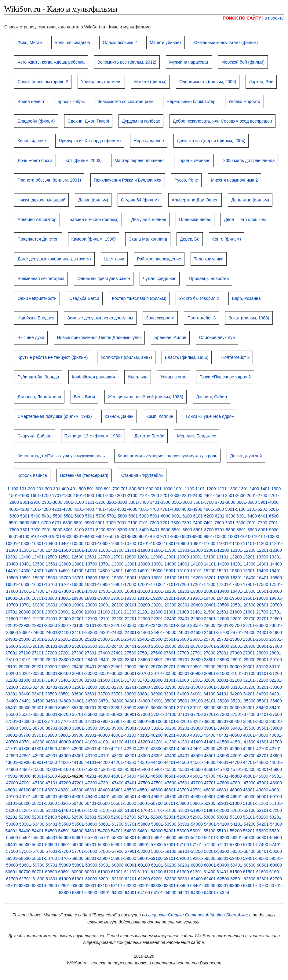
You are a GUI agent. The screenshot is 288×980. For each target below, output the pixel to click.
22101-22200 (111, 619)
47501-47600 (164, 783)
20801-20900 (44, 612)
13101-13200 (229, 557)
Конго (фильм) (227, 239)
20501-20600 (243, 605)
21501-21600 (229, 612)
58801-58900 (97, 858)
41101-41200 (137, 742)
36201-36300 (229, 708)
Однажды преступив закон (104, 278)
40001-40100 (124, 735)
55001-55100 (203, 831)
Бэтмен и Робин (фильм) (94, 219)
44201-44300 (124, 762)
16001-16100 (164, 578)
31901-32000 (203, 680)
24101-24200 (85, 632)
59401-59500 (255, 858)
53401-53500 (58, 824)
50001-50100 (270, 797)
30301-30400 (58, 673)
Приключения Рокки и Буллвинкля (128, 180)
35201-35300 (243, 701)
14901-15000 (150, 571)
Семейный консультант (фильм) (226, 42)
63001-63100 (97, 886)
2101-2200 (149, 496)
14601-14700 (71, 571)
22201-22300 (137, 619)
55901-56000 (164, 838)
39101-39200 (164, 728)
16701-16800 (71, 584)
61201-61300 (176, 872)
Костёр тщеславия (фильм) (139, 298)
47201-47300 (85, 783)
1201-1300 (227, 489)
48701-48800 (203, 790)
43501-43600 (217, 756)
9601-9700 (149, 536)
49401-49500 (111, 797)
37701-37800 (71, 721)
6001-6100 (182, 516)
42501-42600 (229, 749)
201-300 (44, 489)
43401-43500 (190, 756)
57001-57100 (176, 845)
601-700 (112, 489)
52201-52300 (18, 817)
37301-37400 (243, 714)
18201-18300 (190, 591)
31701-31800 (150, 680)
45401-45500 (164, 769)
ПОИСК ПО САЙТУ (242, 18)
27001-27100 (18, 653)
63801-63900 (85, 893)
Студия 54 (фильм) (140, 200)
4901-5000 (214, 509)
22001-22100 (85, 619)
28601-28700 (164, 660)
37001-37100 (164, 714)
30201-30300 (32, 673)
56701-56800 (97, 845)
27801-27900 (229, 653)
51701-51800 (164, 810)
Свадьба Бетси (84, 298)
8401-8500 (160, 530)
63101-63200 (124, 886)
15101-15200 (203, 571)
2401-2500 (214, 496)
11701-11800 (137, 550)
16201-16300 (217, 578)
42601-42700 (255, 749)
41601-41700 (270, 742)
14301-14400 (270, 564)
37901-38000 (124, 721)
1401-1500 (270, 489)
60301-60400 (217, 865)
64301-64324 (217, 893)
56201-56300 (243, 838)
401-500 (78, 489)
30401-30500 (85, 673)
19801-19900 (58, 605)
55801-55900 (137, 838)
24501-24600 (190, 632)
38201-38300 (203, 721)
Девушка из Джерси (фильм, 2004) (211, 141)
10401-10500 (71, 543)
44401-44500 (176, 762)
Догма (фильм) (93, 200)
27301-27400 (97, 653)
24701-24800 (243, 632)
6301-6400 (247, 516)
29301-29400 (71, 667)
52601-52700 (124, 817)
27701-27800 (203, 653)
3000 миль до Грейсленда (249, 160)
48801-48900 (229, 790)
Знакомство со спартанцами (126, 101)
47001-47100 (32, 783)
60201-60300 (190, 865)
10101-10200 (267, 536)
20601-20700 (270, 605)
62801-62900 (44, 886)
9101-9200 (41, 536)
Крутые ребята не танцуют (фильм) (53, 357)
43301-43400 (164, 756)
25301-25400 (124, 639)
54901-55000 (176, 831)
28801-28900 (217, 660)
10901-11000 (203, 543)
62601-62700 (270, 879)
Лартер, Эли (261, 82)
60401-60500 (243, 865)
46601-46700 (203, 776)
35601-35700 (71, 708)
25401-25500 (150, 639)
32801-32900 (164, 687)
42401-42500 (203, 749)
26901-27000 (270, 646)
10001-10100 (240, 536)
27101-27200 (44, 653)
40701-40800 (32, 742)
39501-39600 (270, 728)
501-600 (95, 489)
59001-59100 (150, 858)
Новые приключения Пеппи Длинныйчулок (99, 337)
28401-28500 (111, 660)
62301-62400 (190, 879)
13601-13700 (85, 564)
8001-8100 (74, 530)
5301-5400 (30, 516)
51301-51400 (58, 810)
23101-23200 (97, 625)
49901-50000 (243, 797)
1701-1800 (62, 496)
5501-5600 (74, 516)
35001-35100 (190, 701)
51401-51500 (85, 810)
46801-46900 (255, 776)
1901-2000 (106, 496)
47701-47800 (217, 783)
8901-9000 (268, 530)
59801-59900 (85, 865)
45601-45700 (217, 769)
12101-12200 (243, 550)
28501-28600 (137, 660)
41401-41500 (217, 742)
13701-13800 (111, 564)
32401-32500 (58, 687)
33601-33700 (97, 694)
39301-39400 (217, 728)
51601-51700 (137, 810)
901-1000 (164, 489)
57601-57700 (58, 851)
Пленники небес (195, 219)
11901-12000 (190, 550)
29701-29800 (176, 667)
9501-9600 (127, 536)
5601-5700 (95, 516)
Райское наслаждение (159, 259)
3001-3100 (74, 502)
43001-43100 (85, 756)
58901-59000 (124, 858)
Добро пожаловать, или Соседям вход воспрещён (222, 121)
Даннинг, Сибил (211, 397)
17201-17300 (203, 584)
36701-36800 (85, 714)
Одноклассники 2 (120, 42)
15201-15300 (229, 571)
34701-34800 (111, 701)
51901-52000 (217, 810)
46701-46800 (229, 776)
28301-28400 (85, 660)
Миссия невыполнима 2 (235, 180)
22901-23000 (44, 625)
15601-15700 (58, 578)
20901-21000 (71, 612)
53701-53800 (137, 824)
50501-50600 (124, 803)
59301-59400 (229, 858)
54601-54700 (97, 831)
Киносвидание (32, 141)
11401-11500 (58, 550)
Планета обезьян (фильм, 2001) (49, 180)
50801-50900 (203, 803)
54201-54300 (270, 824)
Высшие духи (31, 337)
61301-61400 (203, 872)
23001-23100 (71, 625)
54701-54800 (124, 831)
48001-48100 (18, 790)
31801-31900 (176, 680)
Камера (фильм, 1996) (94, 239)
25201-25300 (97, 639)
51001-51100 (255, 803)
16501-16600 (18, 584)
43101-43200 (111, 756)
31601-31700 (124, 680)
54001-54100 (217, 824)
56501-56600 (44, 845)
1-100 (13, 489)
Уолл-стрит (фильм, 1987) (126, 357)
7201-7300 (170, 523)
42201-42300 (150, 749)
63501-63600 (229, 886)
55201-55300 (255, 831)
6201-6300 (225, 516)
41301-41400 (190, 742)
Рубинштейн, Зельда (38, 377)
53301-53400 (32, 824)
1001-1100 (184, 489)
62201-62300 (164, 879)
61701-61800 (32, 879)
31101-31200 (270, 673)
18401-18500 (243, 591)
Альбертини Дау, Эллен (195, 200)
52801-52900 (176, 817)
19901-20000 (85, 605)
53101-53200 (255, 817)
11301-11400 (32, 550)
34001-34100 (203, 694)
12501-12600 (71, 557)
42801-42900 (32, 756)
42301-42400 (176, 749)
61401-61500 (229, 872)
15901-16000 (137, 578)
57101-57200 (203, 845)
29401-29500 (97, 667)
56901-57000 (150, 845)
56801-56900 (124, 845)
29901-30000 (229, 667)
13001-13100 (203, 557)
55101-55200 (229, 831)
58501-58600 (18, 858)
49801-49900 (217, 797)
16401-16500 (270, 578)
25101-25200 (71, 639)
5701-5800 (117, 516)
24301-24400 (137, 632)
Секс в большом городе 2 (43, 82)
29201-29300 (44, 667)
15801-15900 (111, 578)
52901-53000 (203, 817)
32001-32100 (229, 680)
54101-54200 (243, 824)
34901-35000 (164, 701)
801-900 (146, 489)
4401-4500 (106, 509)
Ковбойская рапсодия (93, 377)
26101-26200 (58, 646)
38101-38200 (176, 721)
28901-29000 (243, 660)
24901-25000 (18, 639)
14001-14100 (190, 564)
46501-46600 (176, 776)
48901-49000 (255, 790)
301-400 (61, 489)
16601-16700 (44, 584)
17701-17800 (58, 591)
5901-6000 (160, 516)
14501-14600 (44, 571)
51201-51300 (32, 810)
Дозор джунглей (246, 456)
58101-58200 (190, 851)
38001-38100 (150, 721)
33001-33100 (217, 687)
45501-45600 (190, 769)
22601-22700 (243, 619)
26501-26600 (164, 646)
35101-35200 (217, 701)
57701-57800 (85, 851)
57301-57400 (255, 845)
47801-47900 (243, 783)
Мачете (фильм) (151, 82)
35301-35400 (270, 701)
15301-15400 (255, 571)
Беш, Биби (84, 397)
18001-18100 (137, 591)
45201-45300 (111, 769)
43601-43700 (243, 756)
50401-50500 (97, 803)
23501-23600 (203, 625)
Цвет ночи (114, 259)
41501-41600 (243, 742)
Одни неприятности (37, 298)
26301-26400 (111, 646)
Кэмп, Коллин (160, 416)
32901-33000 (190, 687)
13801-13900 (137, 564)
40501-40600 (255, 735)
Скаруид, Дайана (34, 436)
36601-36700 (58, 714)
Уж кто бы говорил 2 (199, 298)
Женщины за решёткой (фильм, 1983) (146, 397)
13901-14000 (164, 564)
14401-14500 (18, 571)
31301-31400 (44, 680)
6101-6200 (204, 516)
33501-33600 (71, 694)
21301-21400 (176, 612)
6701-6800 (62, 523)
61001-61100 (124, 872)
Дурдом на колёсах (141, 121)
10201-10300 (18, 543)
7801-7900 (30, 530)
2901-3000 (52, 502)
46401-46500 (150, 776)
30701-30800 (164, 673)
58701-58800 (71, 858)
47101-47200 (58, 783)
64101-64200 (164, 893)
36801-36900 (111, 714)
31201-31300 (18, 680)
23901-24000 (32, 632)
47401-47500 (137, 783)
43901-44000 (44, 762)
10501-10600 (97, 543)
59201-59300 (203, 858)
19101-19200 (150, 598)
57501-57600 (32, 851)
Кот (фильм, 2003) (84, 160)
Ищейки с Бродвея (36, 318)
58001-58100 (164, 851)
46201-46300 (97, 776)
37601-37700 (44, 721)
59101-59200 (176, 858)
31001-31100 (243, 673)
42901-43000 (58, 756)
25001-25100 (44, 639)
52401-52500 (71, 817)
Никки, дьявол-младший (41, 200)
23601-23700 (229, 625)
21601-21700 (255, 612)
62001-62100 (111, 879)
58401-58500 (270, 851)
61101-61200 (150, 872)
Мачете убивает (166, 42)
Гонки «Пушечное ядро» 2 (225, 377)
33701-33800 (124, 694)
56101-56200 (217, 838)
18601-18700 (18, 598)
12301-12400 (18, 557)
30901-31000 (217, 673)
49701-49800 (190, 797)
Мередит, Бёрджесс (197, 436)
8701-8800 (225, 530)
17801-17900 (85, 591)
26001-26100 (32, 646)
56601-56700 (71, 845)
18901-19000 (97, 598)
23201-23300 (124, 625)
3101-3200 (95, 502)
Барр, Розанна (246, 298)
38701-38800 (58, 728)
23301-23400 (150, 625)
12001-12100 (217, 550)
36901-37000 (137, 714)
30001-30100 (255, 667)
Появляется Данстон (38, 239)
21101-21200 (124, 612)
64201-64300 (190, 893)
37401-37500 (270, 714)
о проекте (274, 18)
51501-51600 (111, 810)
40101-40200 (150, 735)
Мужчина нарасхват (189, 62)
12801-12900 (150, 557)
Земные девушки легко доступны (100, 318)
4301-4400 (84, 509)
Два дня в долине (149, 219)
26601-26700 (190, 646)
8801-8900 (247, 530)
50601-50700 (150, 803)
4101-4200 (40, 509)
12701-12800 (124, 557)
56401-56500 (18, 845)
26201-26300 (85, 646)
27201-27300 (71, 653)
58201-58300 (217, 851)
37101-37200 (190, 714)
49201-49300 (58, 797)
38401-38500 (255, 721)
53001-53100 (229, 817)
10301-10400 (44, 543)
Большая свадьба (72, 42)
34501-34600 (58, 701)
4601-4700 (149, 509)
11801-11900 (164, 550)
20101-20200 (137, 605)
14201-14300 (243, 564)
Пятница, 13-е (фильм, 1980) (93, 436)
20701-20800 (18, 612)
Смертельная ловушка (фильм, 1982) (55, 416)
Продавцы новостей (209, 278)
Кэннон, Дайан (119, 416)
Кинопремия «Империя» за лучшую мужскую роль (167, 456)
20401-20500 (217, 605)
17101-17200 (176, 584)
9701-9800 (171, 536)
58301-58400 (243, 851)
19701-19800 (32, 605)
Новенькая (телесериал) (84, 475)
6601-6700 (40, 523)
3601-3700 (204, 502)
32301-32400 (32, 687)
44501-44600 (203, 762)
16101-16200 (190, 578)
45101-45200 (85, 769)
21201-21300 (150, 612)
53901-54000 (190, 824)
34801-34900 (137, 701)
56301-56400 (270, 838)
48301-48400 (97, 790)
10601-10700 (124, 543)
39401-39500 (243, 728)
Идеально (138, 377)
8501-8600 (182, 530)
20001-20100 (111, 605)
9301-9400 (84, 536)
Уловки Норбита (244, 101)
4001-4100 (19, 509)
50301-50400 (71, 803)
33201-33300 (270, 687)
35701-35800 (97, 708)
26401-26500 (137, 646)
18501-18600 (270, 591)
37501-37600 (18, 721)
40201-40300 (176, 735)
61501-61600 (255, 872)
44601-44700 (229, 762)
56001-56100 (190, 838)
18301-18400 (217, 591)
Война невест (31, 101)
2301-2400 (192, 496)
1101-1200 (206, 489)
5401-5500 (52, 516)
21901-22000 (58, 619)
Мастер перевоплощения (140, 160)
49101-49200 (32, 797)
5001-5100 (235, 509)
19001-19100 (124, 598)
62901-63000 (71, 886)
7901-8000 (52, 530)
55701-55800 (111, 838)
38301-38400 (229, 721)
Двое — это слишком (245, 219)
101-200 (27, 489)
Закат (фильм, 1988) (249, 318)
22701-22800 (270, 619)
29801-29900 (203, 667)
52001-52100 (243, 810)
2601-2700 (257, 496)
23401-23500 (176, 625)
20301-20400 (190, 605)
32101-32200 (255, 680)
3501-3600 (182, 502)
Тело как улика (209, 259)
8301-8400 (139, 530)
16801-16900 (97, 584)
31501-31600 (97, 680)
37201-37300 (217, 714)
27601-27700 (176, 653)
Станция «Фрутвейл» (142, 475)
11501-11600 (85, 550)
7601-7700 (257, 523)
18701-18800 (44, 598)
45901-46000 (18, 776)
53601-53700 (111, 824)
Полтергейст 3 (201, 318)
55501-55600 (58, 838)
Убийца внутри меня (101, 82)
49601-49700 (164, 797)
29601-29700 (150, 667)
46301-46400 (124, 776)
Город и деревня (194, 160)
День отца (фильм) (250, 200)
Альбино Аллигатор (37, 219)
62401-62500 (217, 879)
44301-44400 (150, 762)
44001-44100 (71, 762)
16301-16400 (243, 578)
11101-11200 (255, 543)
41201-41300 (164, 742)
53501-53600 (85, 824)
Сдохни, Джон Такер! (88, 121)
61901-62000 (85, 879)
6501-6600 (19, 523)
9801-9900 (192, 536)
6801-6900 (84, 523)
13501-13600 (58, 564)
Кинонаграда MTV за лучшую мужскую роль (61, 456)
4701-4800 (170, 509)
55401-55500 (32, 838)
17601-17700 (32, 591)
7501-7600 (235, 523)
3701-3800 (225, 502)
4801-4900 (192, 509)
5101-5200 (257, 509)
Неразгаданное (149, 141)
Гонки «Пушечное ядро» (210, 416)
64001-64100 (137, 893)
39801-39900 (71, 735)
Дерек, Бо (190, 239)
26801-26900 (243, 646)
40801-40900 (58, 742)
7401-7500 (214, 523)
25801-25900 (255, 639)
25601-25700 (203, 639)
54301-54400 (18, 831)
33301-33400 (18, 694)
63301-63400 (176, 886)
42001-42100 (97, 749)
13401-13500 (32, 564)
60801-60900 (71, 872)
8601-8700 (204, 530)
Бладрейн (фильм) (36, 121)
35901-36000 (150, 708)
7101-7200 (149, 523)
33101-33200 (243, 687)
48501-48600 (150, 790)
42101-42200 (124, 749)
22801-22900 (18, 625)
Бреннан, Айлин (170, 337)
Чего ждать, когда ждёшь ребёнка (51, 62)
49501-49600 (137, 797)
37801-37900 (97, 721)
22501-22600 (217, 619)
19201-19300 (176, 598)
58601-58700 (44, 858)
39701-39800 (44, 735)
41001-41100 (111, 742)
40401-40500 (229, 735)
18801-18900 (71, 598)
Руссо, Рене (186, 180)
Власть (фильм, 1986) (187, 357)
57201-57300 (229, 845)
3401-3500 (160, 502)
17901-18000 (111, 591)
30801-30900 (190, 673)
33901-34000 (176, 694)
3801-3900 (247, 502)
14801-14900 (124, 571)
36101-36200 (203, 708)
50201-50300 (44, 803)
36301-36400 (255, 708)
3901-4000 (268, 502)
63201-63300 (150, 886)
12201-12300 (270, 550)
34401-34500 (32, 701)
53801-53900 (164, 824)
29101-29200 (18, 667)
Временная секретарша (41, 278)
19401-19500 (229, 598)
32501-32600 (85, 687)
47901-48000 (270, 783)
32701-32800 (137, 687)
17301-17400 (229, 584)
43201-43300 (137, 756)
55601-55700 (85, 838)
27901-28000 (255, 653)
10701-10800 (150, 543)
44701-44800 (255, 762)
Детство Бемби (149, 436)
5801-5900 (139, 516)
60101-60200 (164, 865)
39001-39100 (137, 728)
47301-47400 (111, 783)
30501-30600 (111, 673)
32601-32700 (111, 687)
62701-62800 (18, 886)
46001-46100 (44, 776)
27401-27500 (124, 653)
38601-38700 (32, 728)
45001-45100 (58, 769)
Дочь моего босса (35, 160)
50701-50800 (176, 803)
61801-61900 (58, 879)
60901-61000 (97, 872)
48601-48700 (176, 790)
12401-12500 (44, 557)
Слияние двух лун (217, 337)
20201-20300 (164, 605)
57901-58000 (137, 851)
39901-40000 (97, 735)
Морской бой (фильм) (243, 62)
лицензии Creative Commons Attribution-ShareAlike (197, 915)
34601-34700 (85, 701)
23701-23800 (255, 625)
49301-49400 (85, 797)
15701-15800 (85, 578)
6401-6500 (268, 516)
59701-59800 (58, 865)
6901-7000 (106, 523)
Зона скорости (160, 318)
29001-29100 (270, 660)
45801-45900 (270, 769)
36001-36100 (176, 708)
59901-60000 (111, 865)
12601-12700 (97, 557)
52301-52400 (44, 817)
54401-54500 (44, 831)
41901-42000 (71, 749)
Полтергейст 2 (235, 357)
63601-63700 (255, 886)
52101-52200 (270, 810)
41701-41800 (18, 749)
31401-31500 (71, 680)
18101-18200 (164, 591)
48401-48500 (124, 790)
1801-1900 (84, 496)
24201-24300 (111, 632)
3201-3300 (117, 502)
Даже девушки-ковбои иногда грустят (54, 259)
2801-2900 (30, 502)
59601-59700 (32, 865)
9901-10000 (215, 536)
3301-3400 (139, 502)
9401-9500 (106, 536)
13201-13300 (255, 557)
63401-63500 (203, 886)
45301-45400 (137, 769)
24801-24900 (270, 632)
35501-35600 (44, 708)
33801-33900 (150, 694)
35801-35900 (124, 708)
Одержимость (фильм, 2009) (208, 82)
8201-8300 (117, 530)
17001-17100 (150, 584)
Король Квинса (32, 475)
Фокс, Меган (29, 42)
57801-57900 (111, 851)
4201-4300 (62, 509)
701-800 (128, 489)
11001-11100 (229, 543)
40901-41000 (85, 742)
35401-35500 (18, 708)
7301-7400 (192, 523)
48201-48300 (71, 790)
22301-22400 (164, 619)
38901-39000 (111, 728)
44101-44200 (97, 762)
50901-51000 (229, 803)
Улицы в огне (173, 377)
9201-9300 (62, 536)
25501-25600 (176, 639)
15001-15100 (176, 571)
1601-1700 (40, 496)
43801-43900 (18, 762)
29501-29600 (124, 667)
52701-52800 (150, 817)
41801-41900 (44, 749)
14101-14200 (217, 564)
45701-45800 (243, 769)
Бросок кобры (71, 101)
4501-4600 (127, 509)
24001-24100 (58, 632)
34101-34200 (229, 694)
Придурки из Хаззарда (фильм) (90, 141)
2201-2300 (170, 496)
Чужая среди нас (160, 278)
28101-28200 (32, 660)
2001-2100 (127, 496)
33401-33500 (44, 694)
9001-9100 (19, 536)
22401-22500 (190, 619)
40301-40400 (203, 735)
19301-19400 (203, 598)
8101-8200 (95, 530)
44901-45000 (32, 769)
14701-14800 (97, 571)
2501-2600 (235, 496)
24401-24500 (164, 632)
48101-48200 (44, 790)
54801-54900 (150, 831)
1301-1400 (249, 489)
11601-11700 (111, 550)
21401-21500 (203, 612)
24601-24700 (217, 632)
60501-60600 (270, 865)
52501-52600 (97, 817)
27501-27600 (150, 653)
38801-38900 (85, 728)
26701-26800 (217, 646)
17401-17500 (255, 584)
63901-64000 (111, 893)
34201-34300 (255, 694)
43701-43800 (270, 756)
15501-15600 (32, 578)
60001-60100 (137, 865)
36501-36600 (32, 714)
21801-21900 (32, 619)
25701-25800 (229, 639)
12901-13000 (176, 557)
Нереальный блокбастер (191, 101)
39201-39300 (190, 728)
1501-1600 (19, 496)
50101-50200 (18, 803)
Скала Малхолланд (148, 239)
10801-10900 (176, 543)
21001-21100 (97, 612)
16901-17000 (124, 584)
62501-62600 (243, 879)
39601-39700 (18, 735)
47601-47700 (190, 783)
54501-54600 (71, 831)
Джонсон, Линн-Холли (39, 397)
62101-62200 (137, 879)
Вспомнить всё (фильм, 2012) (127, 62)
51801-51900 (190, 810)
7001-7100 (127, 523)
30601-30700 (137, 673)
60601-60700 (18, 872)
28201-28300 (58, 660)
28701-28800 (190, 660)
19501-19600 (255, 598)
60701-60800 (44, 872)
